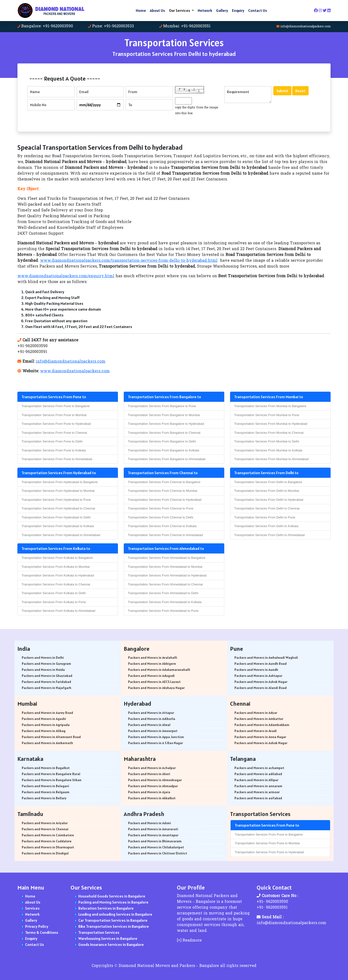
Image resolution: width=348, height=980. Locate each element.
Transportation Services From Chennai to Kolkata (162, 526)
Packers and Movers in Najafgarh (47, 688)
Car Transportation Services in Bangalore (113, 920)
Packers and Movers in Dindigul (45, 853)
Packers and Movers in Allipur (256, 780)
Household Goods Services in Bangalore (112, 896)
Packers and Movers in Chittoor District (158, 853)
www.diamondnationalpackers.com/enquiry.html (66, 276)
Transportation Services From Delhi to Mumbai (267, 491)
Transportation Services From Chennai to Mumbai (163, 491)
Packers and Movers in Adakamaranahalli (159, 670)
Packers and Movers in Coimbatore (48, 835)
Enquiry (238, 10)
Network (205, 10)
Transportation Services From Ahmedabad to (166, 548)
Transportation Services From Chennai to (163, 473)
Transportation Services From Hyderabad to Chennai (58, 508)
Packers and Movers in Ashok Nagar (261, 682)
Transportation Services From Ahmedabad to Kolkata (165, 602)
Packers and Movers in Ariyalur (45, 823)
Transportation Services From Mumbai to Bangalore (270, 406)
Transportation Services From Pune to (54, 397)
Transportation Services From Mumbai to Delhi (267, 441)
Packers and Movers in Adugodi (151, 676)
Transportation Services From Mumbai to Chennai (269, 433)
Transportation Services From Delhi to (266, 473)
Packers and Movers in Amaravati (153, 829)
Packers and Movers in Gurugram (46, 664)
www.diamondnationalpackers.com (75, 371)
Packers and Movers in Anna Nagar (260, 737)
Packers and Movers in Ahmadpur (153, 786)
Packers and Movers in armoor (257, 792)
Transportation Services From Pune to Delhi (52, 441)
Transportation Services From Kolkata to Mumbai (56, 567)
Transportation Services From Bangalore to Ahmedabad (167, 459)
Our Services (180, 10)
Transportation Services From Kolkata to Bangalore (57, 558)
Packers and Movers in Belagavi (45, 786)
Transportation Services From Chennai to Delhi (160, 517)
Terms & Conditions (42, 932)
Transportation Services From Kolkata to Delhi (54, 593)
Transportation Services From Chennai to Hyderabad (165, 500)
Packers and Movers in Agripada (46, 725)
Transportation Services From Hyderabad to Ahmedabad (61, 535)
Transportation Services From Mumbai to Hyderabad (271, 424)
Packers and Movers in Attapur (151, 713)
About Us (157, 10)
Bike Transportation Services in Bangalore (114, 926)
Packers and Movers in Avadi (256, 731)
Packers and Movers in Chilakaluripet (156, 847)
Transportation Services (99, 932)
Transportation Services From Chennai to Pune (161, 508)
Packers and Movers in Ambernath (47, 743)
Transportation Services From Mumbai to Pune (267, 415)
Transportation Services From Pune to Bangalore (56, 406)
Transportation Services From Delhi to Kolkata (266, 526)
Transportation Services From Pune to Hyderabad (56, 424)
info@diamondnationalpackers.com (305, 27)
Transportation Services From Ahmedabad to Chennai (165, 584)
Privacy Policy (37, 926)
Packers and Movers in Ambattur (259, 719)
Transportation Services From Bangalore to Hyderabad (166, 424)
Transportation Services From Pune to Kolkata (54, 450)
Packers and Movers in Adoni (149, 823)
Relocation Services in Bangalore (106, 908)
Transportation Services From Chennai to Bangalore (164, 482)
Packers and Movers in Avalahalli (153, 658)
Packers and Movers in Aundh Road (261, 664)
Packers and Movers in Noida (43, 670)
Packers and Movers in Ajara (149, 792)
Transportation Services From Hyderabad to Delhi (56, 517)
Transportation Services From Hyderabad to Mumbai (58, 491)
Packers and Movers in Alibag (44, 731)
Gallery (222, 10)
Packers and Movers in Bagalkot (46, 768)
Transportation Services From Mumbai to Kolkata (268, 450)
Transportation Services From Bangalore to (164, 397)
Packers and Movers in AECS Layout (154, 682)
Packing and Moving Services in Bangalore (113, 902)
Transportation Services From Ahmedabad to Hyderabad (167, 575)
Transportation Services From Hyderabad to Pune (56, 500)
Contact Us (258, 10)
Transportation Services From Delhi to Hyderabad (269, 500)
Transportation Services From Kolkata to (56, 548)
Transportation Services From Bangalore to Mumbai (164, 415)
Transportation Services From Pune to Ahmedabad (57, 459)
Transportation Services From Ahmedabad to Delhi (163, 593)
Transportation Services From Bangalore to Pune (162, 406)
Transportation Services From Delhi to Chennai (267, 508)
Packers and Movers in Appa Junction (156, 737)
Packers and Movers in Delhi (43, 658)
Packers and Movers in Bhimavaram (155, 841)
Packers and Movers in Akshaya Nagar (156, 688)
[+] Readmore (189, 941)
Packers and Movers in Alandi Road (261, 688)
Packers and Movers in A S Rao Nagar (156, 743)
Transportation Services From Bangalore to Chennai (164, 433)
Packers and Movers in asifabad (258, 798)
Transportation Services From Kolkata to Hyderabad (58, 575)
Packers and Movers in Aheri (149, 774)
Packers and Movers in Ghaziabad (47, 676)
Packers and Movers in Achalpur (152, 768)
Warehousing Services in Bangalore (108, 938)
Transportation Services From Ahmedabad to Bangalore (167, 558)
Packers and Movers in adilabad (258, 774)
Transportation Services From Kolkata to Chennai (56, 584)
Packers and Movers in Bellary (44, 798)
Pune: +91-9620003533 (113, 26)
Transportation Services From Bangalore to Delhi (162, 441)
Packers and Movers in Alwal (149, 725)
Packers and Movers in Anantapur (153, 835)
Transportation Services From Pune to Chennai (54, 433)
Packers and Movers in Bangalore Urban (52, 780)
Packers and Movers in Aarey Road (47, 713)
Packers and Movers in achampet (259, 768)
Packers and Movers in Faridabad (46, 682)
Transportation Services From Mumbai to (269, 397)
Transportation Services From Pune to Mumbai (54, 415)
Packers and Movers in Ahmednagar (155, 780)
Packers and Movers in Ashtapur (258, 676)
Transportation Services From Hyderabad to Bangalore (60, 482)
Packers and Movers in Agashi (44, 719)
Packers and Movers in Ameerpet (153, 731)
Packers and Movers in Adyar (256, 713)
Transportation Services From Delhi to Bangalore (268, 482)
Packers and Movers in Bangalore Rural (51, 774)
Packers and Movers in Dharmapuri (48, 847)
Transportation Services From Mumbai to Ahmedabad (271, 459)
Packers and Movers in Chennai (45, 829)
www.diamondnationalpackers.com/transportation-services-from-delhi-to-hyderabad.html (129, 261)
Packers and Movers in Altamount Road (51, 737)
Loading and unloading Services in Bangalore (115, 914)
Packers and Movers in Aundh (256, 670)
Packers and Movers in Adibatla (152, 719)
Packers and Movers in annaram (258, 786)
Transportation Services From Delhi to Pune (265, 517)
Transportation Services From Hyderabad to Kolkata (58, 526)
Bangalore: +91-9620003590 (47, 26)
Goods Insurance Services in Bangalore (111, 944)
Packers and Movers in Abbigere (152, 664)
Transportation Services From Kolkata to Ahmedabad (58, 611)
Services (32, 908)
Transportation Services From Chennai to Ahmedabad (165, 535)
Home (141, 10)
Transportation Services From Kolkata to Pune (54, 602)
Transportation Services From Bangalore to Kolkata (163, 450)
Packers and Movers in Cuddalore (47, 841)
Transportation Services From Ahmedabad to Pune (163, 611)
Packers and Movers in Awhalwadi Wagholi (266, 658)
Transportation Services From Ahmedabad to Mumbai (165, 567)
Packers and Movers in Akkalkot (152, 798)
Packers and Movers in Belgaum (46, 792)
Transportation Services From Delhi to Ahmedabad (269, 535)
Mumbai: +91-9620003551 (187, 26)
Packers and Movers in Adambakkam (262, 725)
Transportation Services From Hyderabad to (59, 473)
